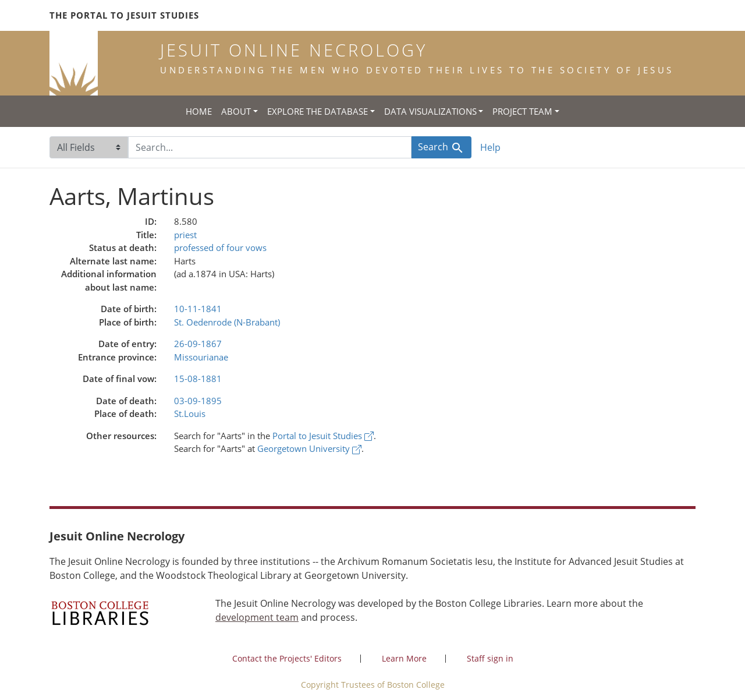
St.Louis (190, 413)
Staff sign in (490, 658)
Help (490, 147)
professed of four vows (220, 248)
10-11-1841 (198, 309)
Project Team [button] (522, 111)
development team (257, 617)
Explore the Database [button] (317, 111)
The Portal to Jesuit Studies (124, 15)
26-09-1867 (198, 344)
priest (185, 235)
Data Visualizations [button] (430, 111)
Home (199, 111)
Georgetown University (309, 448)
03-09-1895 (198, 401)
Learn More (404, 658)
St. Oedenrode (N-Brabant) (227, 322)
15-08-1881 (198, 379)
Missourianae (201, 357)
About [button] (236, 111)
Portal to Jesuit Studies (323, 436)
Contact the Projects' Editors (287, 658)
